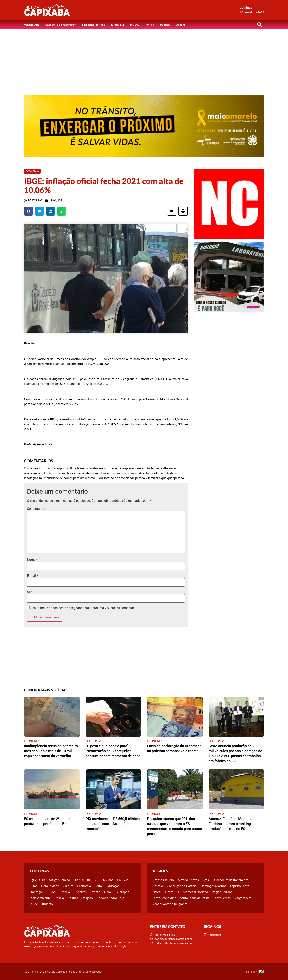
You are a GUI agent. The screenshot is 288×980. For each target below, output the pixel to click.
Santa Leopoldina (164, 898)
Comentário (36, 509)
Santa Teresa (222, 898)
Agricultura (37, 880)
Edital (99, 886)
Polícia (150, 24)
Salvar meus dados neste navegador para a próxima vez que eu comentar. (82, 608)
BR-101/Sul (82, 880)
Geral (108, 892)
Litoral (157, 892)
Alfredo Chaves (188, 880)
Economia (84, 886)
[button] (259, 25)
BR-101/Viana (103, 880)
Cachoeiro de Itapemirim (61, 24)
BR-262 (135, 24)
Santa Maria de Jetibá (195, 898)
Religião (87, 898)
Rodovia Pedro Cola (110, 898)
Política (165, 24)
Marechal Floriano (94, 24)
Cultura (68, 886)
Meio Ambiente (40, 898)
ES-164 (51, 892)
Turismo (47, 904)
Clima (33, 886)
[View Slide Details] (144, 126)
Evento (95, 892)
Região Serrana (222, 892)
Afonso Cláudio (163, 880)
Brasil (206, 880)
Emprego (36, 892)
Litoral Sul (118, 24)
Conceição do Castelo (182, 886)
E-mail (32, 576)
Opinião (181, 24)
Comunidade (50, 886)
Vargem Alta (32, 24)
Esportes (80, 892)
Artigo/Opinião (59, 880)
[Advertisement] (144, 59)
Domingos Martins (213, 886)
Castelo (158, 886)
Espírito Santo (240, 886)
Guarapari (122, 892)
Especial (65, 892)
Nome (32, 560)
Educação (113, 886)
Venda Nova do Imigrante (170, 904)
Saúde (34, 904)
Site (30, 592)
